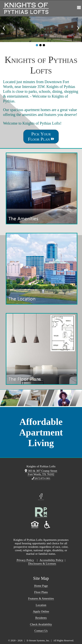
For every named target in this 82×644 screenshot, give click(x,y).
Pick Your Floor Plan (41, 136)
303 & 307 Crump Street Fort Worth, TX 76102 (41, 472)
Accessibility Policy (51, 560)
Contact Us (41, 631)
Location (41, 605)
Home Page (41, 586)
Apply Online (41, 611)
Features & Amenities (41, 598)
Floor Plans (41, 592)
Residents (41, 618)
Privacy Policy (25, 560)
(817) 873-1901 (41, 478)
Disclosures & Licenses (42, 563)
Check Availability (41, 624)
